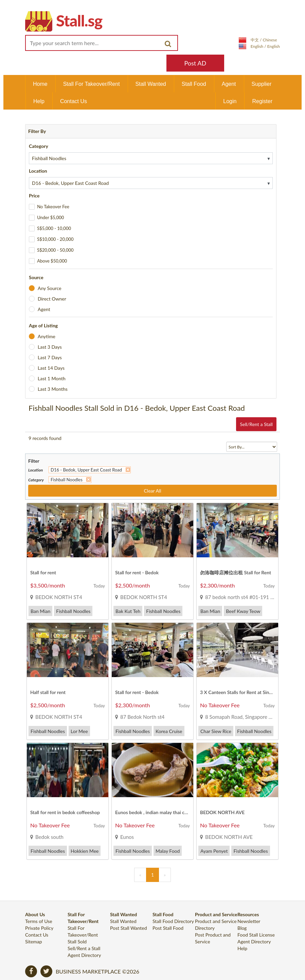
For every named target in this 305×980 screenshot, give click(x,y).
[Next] (165, 875)
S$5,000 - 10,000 (54, 228)
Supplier (262, 84)
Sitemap (34, 941)
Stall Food (194, 84)
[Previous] (140, 875)
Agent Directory (84, 955)
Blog (242, 928)
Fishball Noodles (67, 480)
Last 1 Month (52, 378)
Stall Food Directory (173, 921)
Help (39, 101)
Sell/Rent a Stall (256, 424)
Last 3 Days (50, 347)
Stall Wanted (151, 84)
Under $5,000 (50, 217)
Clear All (153, 491)
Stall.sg (79, 21)
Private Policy (39, 928)
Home (40, 84)
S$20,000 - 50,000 (55, 250)
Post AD (195, 63)
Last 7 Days (50, 357)
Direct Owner (52, 299)
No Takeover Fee (53, 207)
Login (230, 101)
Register (262, 101)
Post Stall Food (168, 928)
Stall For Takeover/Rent (92, 84)
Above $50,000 (52, 261)
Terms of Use (39, 921)
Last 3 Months (53, 389)
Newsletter (249, 921)
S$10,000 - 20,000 (55, 239)
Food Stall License (256, 935)
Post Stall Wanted (129, 928)
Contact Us (74, 101)
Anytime (47, 336)
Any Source (50, 288)
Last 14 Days (51, 368)
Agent (229, 84)
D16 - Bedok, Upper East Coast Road (86, 470)
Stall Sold (77, 941)
